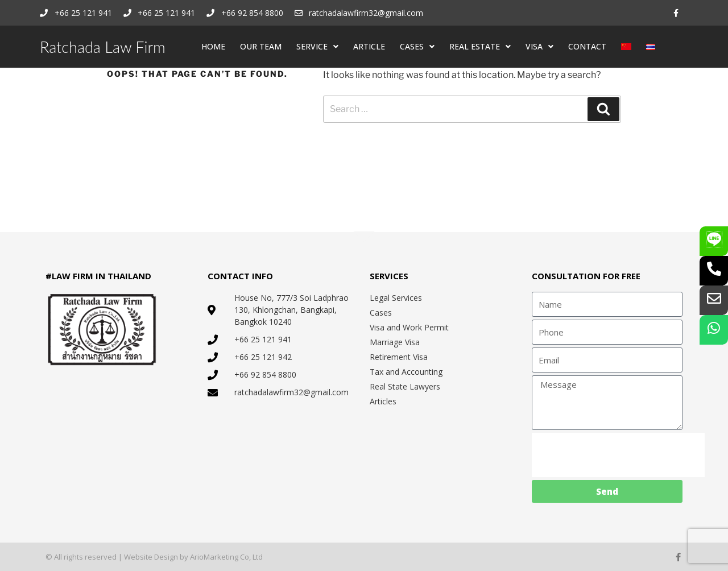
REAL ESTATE (480, 47)
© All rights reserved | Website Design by (118, 557)
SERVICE (317, 47)
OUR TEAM (261, 46)
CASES (417, 47)
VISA (539, 47)
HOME (213, 46)
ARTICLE (369, 46)
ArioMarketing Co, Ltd (226, 557)
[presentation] (618, 455)
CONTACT (587, 46)
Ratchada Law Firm (103, 47)
